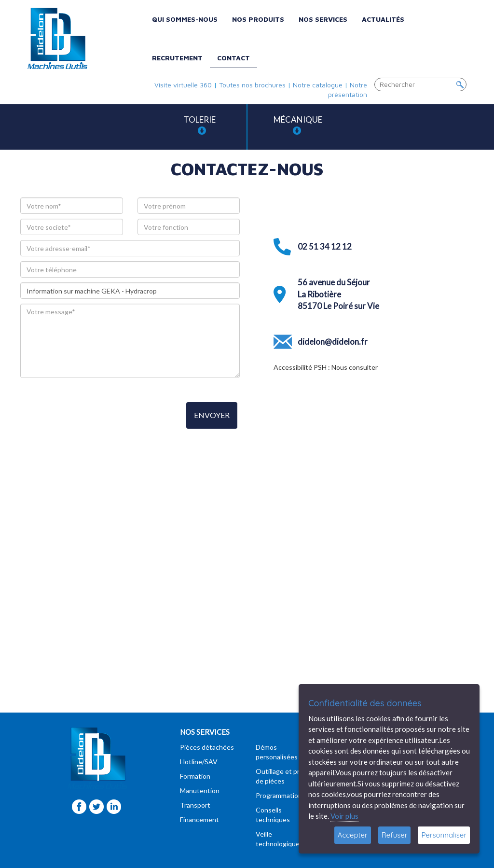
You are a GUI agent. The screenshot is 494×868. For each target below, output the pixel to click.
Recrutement (177, 58)
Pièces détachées (207, 747)
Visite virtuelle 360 (183, 85)
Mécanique (298, 125)
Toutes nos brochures (252, 85)
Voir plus (344, 816)
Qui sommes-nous (185, 19)
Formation (195, 776)
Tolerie (199, 125)
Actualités (383, 19)
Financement (199, 819)
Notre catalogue (318, 85)
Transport (195, 805)
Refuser (395, 835)
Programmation (279, 795)
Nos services (323, 19)
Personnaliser (444, 835)
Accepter (353, 835)
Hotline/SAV (199, 762)
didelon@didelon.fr (333, 342)
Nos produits (258, 19)
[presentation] (94, 416)
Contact (233, 58)
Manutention (200, 791)
